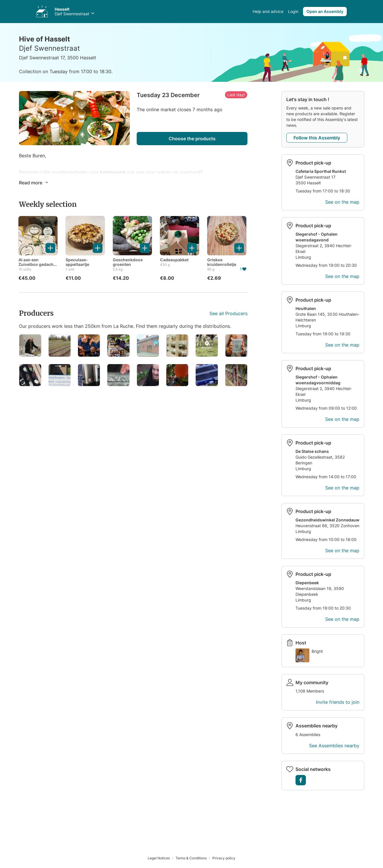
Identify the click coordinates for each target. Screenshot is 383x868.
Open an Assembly (325, 11)
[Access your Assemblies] (42, 12)
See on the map (342, 202)
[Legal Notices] (162, 858)
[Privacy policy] (224, 858)
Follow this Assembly (317, 138)
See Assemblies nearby (334, 746)
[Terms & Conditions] (194, 858)
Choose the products (192, 139)
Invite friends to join (338, 702)
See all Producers (228, 313)
